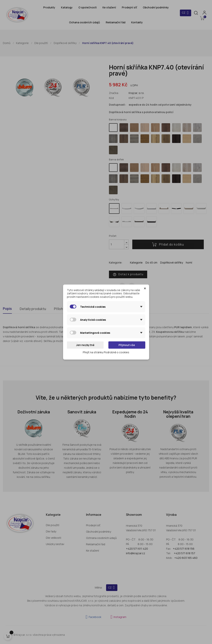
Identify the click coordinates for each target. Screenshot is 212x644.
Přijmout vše (127, 345)
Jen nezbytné (85, 345)
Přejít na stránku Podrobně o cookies (106, 352)
